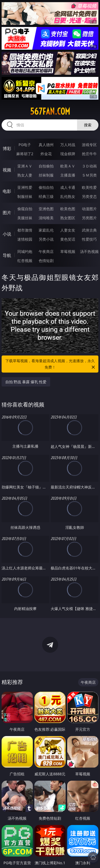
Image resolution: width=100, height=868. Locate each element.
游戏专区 (89, 145)
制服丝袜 (25, 196)
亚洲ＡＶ (25, 166)
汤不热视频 (89, 251)
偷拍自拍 (46, 187)
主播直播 (68, 175)
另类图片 (89, 218)
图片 (7, 213)
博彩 (7, 148)
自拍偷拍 (46, 166)
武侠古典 (89, 230)
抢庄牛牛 (89, 154)
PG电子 (25, 145)
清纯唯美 (46, 218)
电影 (7, 191)
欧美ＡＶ (68, 166)
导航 (7, 255)
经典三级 (46, 196)
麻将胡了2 (25, 154)
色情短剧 (46, 261)
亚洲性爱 (25, 187)
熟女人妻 (25, 175)
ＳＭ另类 (89, 175)
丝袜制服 (46, 175)
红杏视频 (25, 261)
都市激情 (25, 230)
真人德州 (46, 145)
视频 (7, 170)
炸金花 (46, 154)
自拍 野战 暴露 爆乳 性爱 (26, 382)
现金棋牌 (68, 154)
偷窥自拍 (25, 209)
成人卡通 (68, 187)
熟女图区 (68, 218)
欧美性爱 (89, 187)
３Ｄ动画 (89, 166)
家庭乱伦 (46, 230)
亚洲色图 (46, 209)
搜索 (88, 125)
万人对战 (68, 145)
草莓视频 (68, 251)
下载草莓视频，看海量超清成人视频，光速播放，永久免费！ (51, 364)
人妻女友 (68, 230)
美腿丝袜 (25, 218)
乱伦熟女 (68, 196)
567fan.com (50, 111)
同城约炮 (25, 251)
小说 (7, 234)
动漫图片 (89, 209)
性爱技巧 (89, 239)
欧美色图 (68, 209)
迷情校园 (25, 239)
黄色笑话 (68, 239)
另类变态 (89, 196)
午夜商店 (46, 251)
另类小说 (46, 239)
